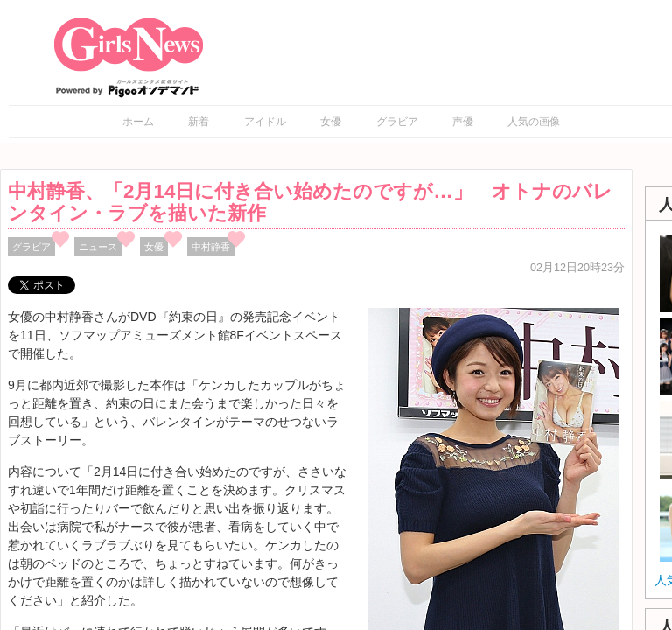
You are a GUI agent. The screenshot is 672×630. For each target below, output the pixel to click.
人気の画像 (534, 122)
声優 (463, 122)
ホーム (138, 122)
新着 (199, 122)
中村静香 (211, 247)
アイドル (265, 122)
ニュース (98, 247)
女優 (331, 122)
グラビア (397, 122)
